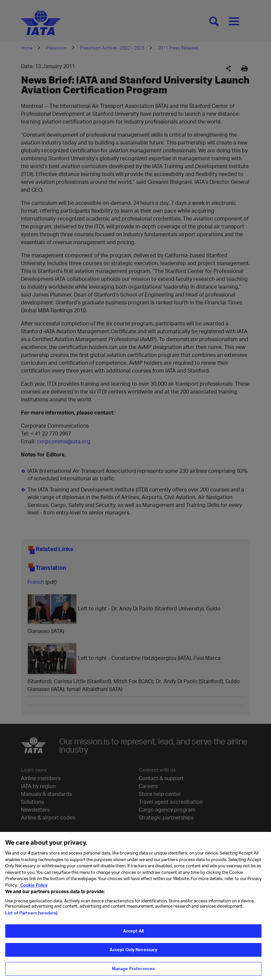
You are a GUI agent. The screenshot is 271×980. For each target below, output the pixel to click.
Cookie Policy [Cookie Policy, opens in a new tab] (33, 890)
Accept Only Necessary (134, 954)
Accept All (133, 935)
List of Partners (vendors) (31, 917)
